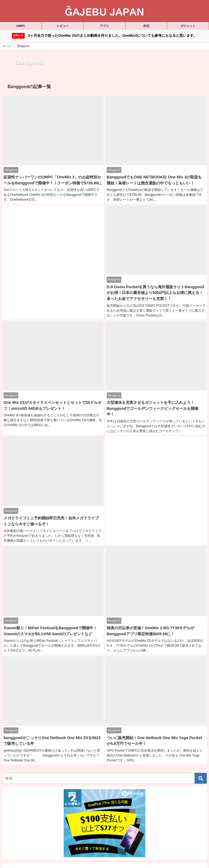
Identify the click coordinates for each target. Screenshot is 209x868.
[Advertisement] (53, 252)
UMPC (21, 26)
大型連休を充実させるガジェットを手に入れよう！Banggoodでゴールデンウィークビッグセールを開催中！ (152, 407)
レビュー (63, 26)
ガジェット (188, 26)
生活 (146, 26)
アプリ (104, 26)
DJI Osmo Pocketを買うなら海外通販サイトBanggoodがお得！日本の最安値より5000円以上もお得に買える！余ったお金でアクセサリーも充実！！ (155, 292)
